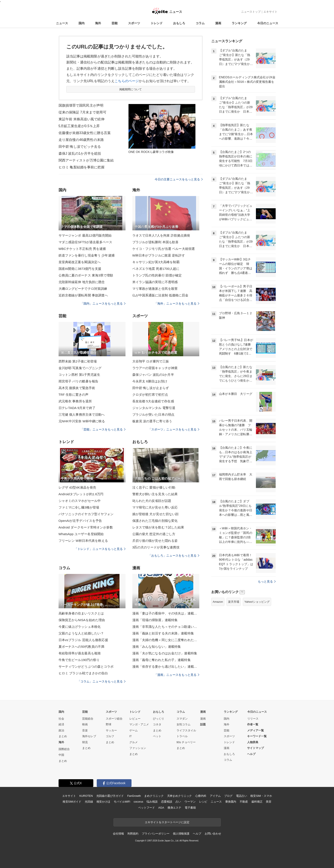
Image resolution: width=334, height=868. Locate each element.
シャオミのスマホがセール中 (80, 501)
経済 (61, 724)
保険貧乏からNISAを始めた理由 (82, 620)
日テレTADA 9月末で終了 (77, 408)
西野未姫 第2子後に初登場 (78, 361)
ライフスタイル (186, 730)
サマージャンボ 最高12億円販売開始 (85, 235)
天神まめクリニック (180, 796)
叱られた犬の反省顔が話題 (152, 501)
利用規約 (133, 834)
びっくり (159, 719)
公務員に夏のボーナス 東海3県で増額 (86, 275)
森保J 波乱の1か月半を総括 (80, 153)
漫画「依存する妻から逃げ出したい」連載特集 (166, 666)
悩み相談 (152, 802)
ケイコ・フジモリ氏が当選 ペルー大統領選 (164, 249)
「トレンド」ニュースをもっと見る (100, 549)
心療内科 (201, 796)
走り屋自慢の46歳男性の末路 (81, 140)
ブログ (228, 796)
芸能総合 (88, 719)
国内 (82, 23)
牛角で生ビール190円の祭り (79, 660)
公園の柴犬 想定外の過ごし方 (154, 534)
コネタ (157, 724)
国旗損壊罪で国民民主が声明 (81, 105)
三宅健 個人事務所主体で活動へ (82, 414)
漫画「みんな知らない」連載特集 (157, 647)
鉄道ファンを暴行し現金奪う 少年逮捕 (87, 255)
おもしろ (179, 23)
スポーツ (134, 23)
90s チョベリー (186, 742)
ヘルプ (251, 754)
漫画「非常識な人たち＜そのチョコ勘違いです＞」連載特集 (166, 627)
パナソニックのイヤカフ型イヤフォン (86, 514)
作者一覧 (253, 724)
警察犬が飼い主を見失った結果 (155, 494)
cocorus (138, 802)
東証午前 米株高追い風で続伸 (82, 119)
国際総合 (64, 749)
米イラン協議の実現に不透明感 (155, 282)
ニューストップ (251, 12)
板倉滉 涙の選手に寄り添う (152, 421)
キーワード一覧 (257, 736)
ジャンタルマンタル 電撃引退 (154, 408)
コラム (200, 23)
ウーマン (190, 802)
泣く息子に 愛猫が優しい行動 (154, 487)
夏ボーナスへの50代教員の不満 (82, 647)
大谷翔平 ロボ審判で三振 (151, 361)
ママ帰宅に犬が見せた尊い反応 (155, 507)
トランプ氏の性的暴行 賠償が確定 (157, 275)
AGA (161, 808)
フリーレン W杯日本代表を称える (83, 541)
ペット (157, 736)
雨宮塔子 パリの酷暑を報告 (79, 381)
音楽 (85, 730)
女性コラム (184, 724)
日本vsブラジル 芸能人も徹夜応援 (83, 640)
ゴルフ (110, 736)
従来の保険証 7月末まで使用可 (82, 112)
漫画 (218, 23)
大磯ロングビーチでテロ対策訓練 (83, 289)
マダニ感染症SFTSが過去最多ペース (85, 242)
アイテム (215, 796)
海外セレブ (89, 736)
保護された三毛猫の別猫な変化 (155, 521)
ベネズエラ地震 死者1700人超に (156, 269)
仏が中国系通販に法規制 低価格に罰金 (160, 295)
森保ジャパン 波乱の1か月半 (153, 375)
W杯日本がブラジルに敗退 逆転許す (159, 255)
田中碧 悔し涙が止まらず (151, 388)
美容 (269, 802)
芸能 (115, 23)
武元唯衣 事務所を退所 (75, 401)
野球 (109, 724)
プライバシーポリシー (156, 834)
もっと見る (267, 581)
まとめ (63, 736)
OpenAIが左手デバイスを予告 (80, 521)
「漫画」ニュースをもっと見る (177, 675)
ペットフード (146, 808)
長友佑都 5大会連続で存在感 (153, 401)
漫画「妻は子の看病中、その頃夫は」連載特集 (166, 613)
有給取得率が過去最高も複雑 (80, 653)
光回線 (89, 802)
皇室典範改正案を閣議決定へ (80, 262)
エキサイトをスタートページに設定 (167, 822)
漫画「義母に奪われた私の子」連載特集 (162, 660)
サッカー (111, 730)
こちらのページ (127, 81)
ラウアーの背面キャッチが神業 (155, 368)
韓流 (85, 742)
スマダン (182, 719)
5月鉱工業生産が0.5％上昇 (79, 126)
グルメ (134, 742)
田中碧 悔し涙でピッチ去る (80, 147)
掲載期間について (131, 89)
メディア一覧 (255, 730)
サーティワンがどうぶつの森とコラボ (86, 666)
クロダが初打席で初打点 (150, 395)
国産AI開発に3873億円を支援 (80, 269)
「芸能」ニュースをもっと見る (103, 429)
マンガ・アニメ (139, 724)
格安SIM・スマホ (261, 796)
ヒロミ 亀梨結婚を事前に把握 (82, 167)
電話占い (241, 796)
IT (131, 736)
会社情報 (118, 834)
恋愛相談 (167, 802)
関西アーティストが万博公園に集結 (86, 160)
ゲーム (134, 730)
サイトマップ (255, 748)
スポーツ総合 (114, 719)
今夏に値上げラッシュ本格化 (80, 627)
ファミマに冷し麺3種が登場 (79, 507)
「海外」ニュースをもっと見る (177, 303)
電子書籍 (190, 808)
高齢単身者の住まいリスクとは (81, 613)
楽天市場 (234, 602)
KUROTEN (86, 796)
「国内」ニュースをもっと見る (103, 303)
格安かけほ (103, 802)
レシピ (203, 802)
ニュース (62, 23)
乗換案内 (231, 802)
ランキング (239, 23)
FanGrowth (134, 796)
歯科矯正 (257, 802)
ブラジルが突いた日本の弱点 (153, 414)
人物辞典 (253, 742)
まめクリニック (154, 796)
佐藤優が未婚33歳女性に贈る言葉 (85, 133)
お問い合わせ (213, 834)
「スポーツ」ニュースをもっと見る (174, 429)
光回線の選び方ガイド (110, 796)
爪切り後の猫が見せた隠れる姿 (155, 541)
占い (178, 802)
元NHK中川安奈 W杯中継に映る (82, 421)
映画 (85, 724)
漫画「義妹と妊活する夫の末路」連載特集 (163, 633)
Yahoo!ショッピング (257, 602)
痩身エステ (174, 808)
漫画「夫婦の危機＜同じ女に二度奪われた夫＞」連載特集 (166, 640)
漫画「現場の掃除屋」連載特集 (155, 620)
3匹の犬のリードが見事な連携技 (156, 547)
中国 (61, 755)
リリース (253, 719)
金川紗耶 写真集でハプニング (80, 368)
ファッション (138, 748)
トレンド (157, 23)
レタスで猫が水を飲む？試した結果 (158, 527)
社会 (61, 719)
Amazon (218, 602)
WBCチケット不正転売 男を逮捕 (82, 249)
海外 (98, 23)
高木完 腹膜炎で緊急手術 (77, 388)
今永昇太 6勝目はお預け (150, 381)
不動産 (244, 802)
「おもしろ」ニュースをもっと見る (174, 556)
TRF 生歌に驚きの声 (74, 395)
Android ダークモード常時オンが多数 (86, 527)
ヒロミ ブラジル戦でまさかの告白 (83, 673)
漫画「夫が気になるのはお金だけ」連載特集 (165, 653)
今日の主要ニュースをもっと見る (179, 179)
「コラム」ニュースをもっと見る (101, 681)
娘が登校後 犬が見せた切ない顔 (156, 514)
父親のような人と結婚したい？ (81, 633)
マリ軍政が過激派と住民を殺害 (155, 289)
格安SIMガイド (72, 802)
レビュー (135, 719)
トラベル (182, 736)
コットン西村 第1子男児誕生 (79, 375)
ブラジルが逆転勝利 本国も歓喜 (156, 242)
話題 (203, 724)
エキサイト (270, 12)
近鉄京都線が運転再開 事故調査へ (83, 295)
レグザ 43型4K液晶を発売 (77, 487)
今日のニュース (268, 23)
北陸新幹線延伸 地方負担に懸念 (82, 282)
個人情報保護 (181, 834)
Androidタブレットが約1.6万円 (81, 494)
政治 (61, 730)
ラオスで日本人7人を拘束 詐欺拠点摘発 (161, 235)
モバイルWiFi (122, 802)
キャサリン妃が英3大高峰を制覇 (156, 262)
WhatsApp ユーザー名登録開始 (81, 534)
